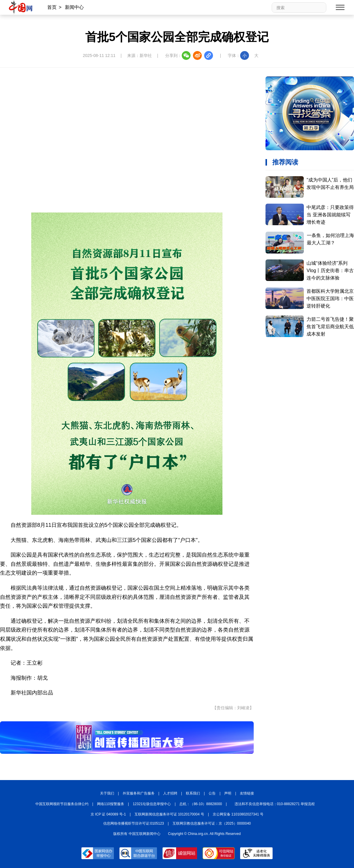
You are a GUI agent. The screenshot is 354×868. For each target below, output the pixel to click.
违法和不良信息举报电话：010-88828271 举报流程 (275, 804)
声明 (228, 793)
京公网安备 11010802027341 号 (238, 814)
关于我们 (107, 793)
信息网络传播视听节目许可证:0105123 (134, 823)
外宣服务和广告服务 (139, 793)
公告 (212, 793)
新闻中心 (74, 7)
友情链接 (247, 793)
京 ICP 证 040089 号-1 (108, 814)
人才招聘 (170, 793)
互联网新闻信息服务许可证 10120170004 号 (169, 814)
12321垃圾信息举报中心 (152, 804)
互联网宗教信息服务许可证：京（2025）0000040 (212, 823)
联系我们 (193, 793)
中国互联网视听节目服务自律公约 (62, 804)
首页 (52, 7)
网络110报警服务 (111, 804)
